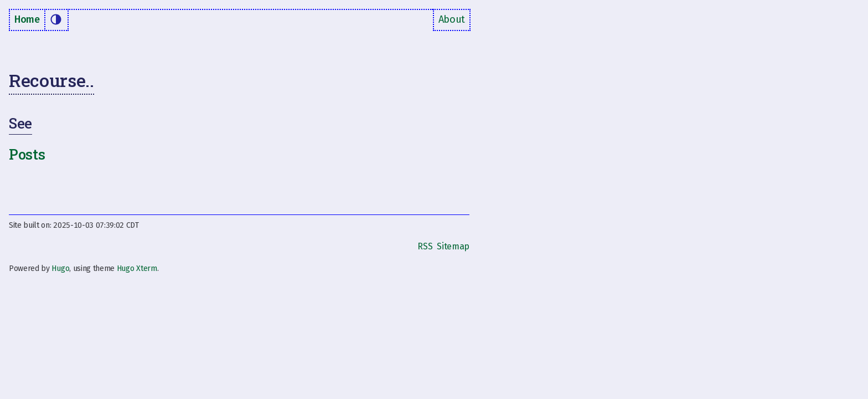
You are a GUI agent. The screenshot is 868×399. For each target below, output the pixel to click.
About (452, 19)
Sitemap (453, 246)
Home (27, 19)
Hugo (60, 268)
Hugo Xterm (137, 268)
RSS (425, 246)
